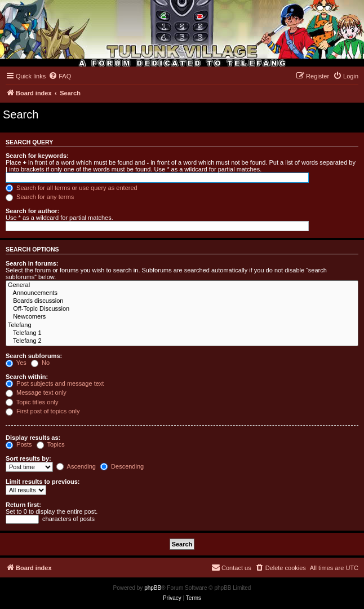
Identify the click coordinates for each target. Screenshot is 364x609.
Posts (19, 444)
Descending (122, 466)
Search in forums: (32, 263)
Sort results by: (28, 458)
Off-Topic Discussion (182, 309)
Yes (16, 363)
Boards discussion (182, 301)
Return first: (23, 505)
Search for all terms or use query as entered (72, 188)
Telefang (182, 325)
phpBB (153, 588)
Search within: (27, 377)
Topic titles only (32, 402)
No (40, 363)
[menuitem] (60, 76)
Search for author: (32, 211)
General (182, 285)
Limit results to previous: (43, 482)
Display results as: (33, 438)
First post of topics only (43, 411)
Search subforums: (34, 356)
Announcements (182, 293)
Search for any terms (40, 197)
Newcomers (182, 317)
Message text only (36, 392)
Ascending (76, 466)
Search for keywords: (37, 156)
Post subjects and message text (55, 383)
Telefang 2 (182, 341)
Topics (51, 444)
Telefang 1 (182, 333)
